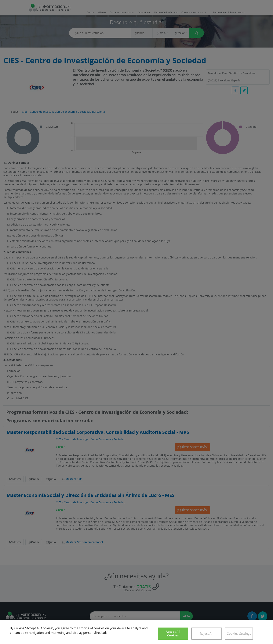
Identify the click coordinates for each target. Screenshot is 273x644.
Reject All (207, 634)
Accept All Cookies (173, 633)
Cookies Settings (239, 634)
